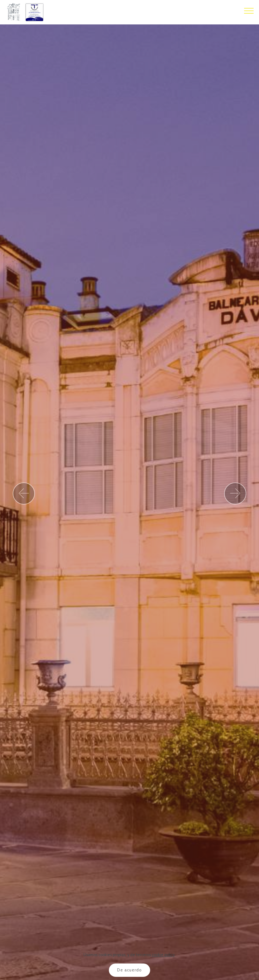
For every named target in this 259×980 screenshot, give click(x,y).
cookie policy (163, 955)
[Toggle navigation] (249, 10)
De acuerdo (129, 970)
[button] (24, 493)
